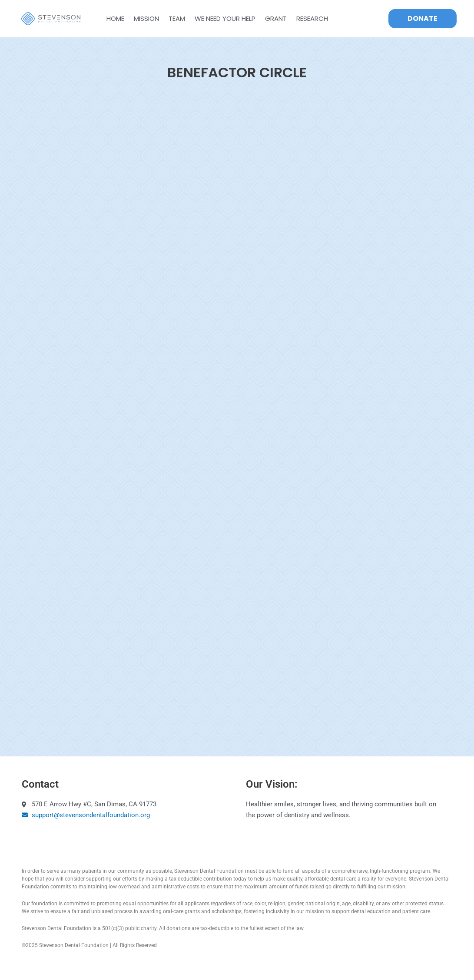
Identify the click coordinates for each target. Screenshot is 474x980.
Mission (146, 18)
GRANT (276, 18)
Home (115, 18)
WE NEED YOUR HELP (225, 18)
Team (177, 18)
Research (312, 18)
